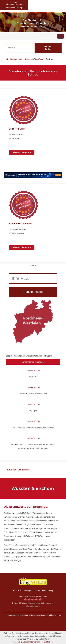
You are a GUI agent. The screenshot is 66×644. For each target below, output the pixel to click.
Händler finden (48, 48)
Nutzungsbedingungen (40, 615)
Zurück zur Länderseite (18, 470)
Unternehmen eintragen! (33, 362)
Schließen (48, 642)
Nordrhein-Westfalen (34, 59)
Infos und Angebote (22, 152)
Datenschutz (23, 615)
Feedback (12, 615)
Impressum (56, 615)
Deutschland (14, 59)
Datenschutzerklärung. (31, 642)
